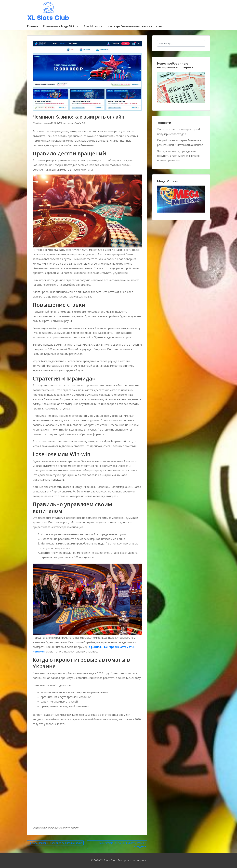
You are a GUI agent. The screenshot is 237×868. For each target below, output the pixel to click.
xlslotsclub (79, 123)
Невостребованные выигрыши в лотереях (136, 26)
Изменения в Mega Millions (61, 26)
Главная (33, 26)
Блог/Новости (93, 26)
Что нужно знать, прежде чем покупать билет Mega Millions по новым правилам (178, 156)
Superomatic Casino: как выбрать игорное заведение (123, 845)
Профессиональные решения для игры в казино (55, 843)
